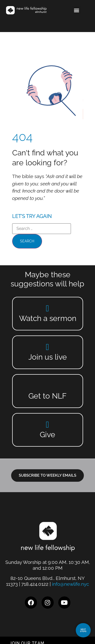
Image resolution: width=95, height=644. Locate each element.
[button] (77, 10)
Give (48, 435)
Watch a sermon (48, 318)
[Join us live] (48, 347)
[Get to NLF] (48, 386)
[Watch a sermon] (48, 308)
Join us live (48, 357)
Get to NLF (48, 396)
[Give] (48, 424)
